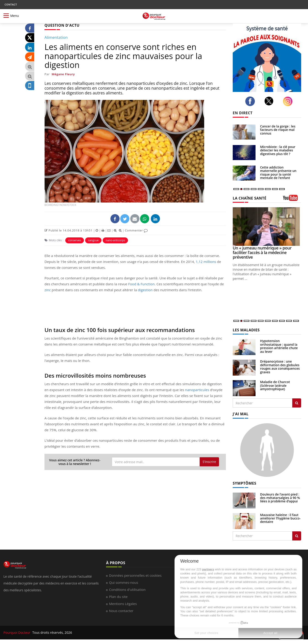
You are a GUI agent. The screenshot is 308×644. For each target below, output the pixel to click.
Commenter (136, 230)
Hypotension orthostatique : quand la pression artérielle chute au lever (279, 346)
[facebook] (251, 101)
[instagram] (289, 101)
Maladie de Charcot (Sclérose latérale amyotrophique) (275, 385)
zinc (48, 290)
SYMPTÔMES (244, 483)
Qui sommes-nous (124, 582)
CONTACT (11, 4)
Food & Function (141, 284)
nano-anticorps (115, 240)
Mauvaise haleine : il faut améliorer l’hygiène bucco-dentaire (280, 518)
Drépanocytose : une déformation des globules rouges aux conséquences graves (280, 367)
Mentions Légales (123, 604)
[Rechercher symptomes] (297, 536)
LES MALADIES (246, 330)
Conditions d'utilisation (127, 589)
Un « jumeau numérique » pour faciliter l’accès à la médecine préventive (262, 252)
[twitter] (270, 101)
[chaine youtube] (292, 199)
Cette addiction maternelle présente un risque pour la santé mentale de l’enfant (278, 173)
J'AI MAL (241, 414)
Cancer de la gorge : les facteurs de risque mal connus (278, 130)
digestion (145, 290)
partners (208, 569)
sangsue (93, 240)
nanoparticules (197, 390)
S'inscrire (209, 462)
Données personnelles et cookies (135, 575)
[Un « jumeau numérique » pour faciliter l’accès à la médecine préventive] (267, 227)
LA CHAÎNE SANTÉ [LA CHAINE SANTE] (250, 198)
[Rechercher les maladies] (297, 403)
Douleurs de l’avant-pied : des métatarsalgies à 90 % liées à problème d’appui (280, 498)
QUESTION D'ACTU (62, 25)
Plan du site (118, 597)
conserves (75, 240)
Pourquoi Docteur (17, 632)
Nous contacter (121, 611)
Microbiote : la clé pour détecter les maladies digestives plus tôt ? (278, 150)
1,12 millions (206, 262)
